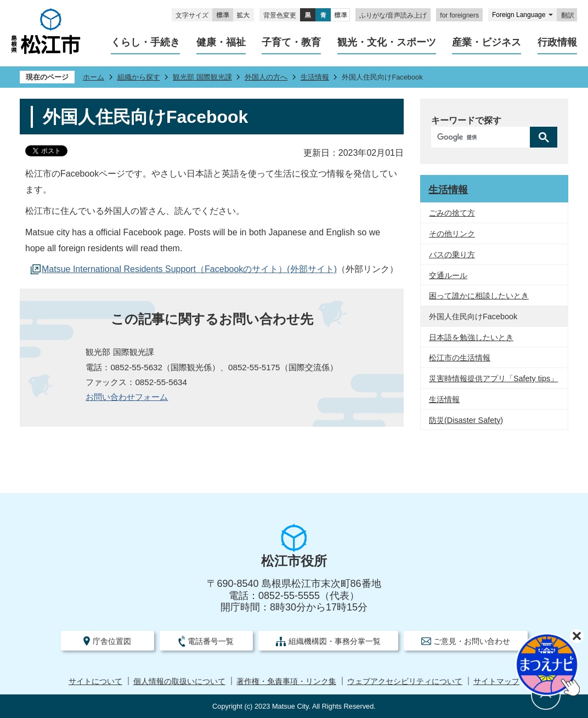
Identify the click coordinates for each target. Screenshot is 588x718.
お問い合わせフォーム (127, 397)
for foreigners (459, 15)
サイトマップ (496, 682)
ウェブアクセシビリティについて (405, 682)
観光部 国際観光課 (202, 77)
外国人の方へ (266, 77)
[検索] (483, 137)
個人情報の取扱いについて (179, 682)
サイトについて (95, 682)
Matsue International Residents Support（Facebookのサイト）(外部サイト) (189, 269)
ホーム (94, 77)
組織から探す (139, 77)
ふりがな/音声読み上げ (393, 15)
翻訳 (568, 15)
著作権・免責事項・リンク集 (286, 682)
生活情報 (315, 77)
